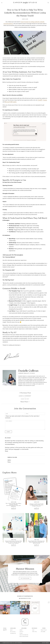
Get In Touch (13, 632)
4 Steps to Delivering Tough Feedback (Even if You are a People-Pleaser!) (36, 505)
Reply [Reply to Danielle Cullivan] (9, 462)
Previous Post (25, 393)
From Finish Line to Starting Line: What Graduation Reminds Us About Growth (37, 542)
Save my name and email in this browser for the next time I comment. (22, 417)
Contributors (13, 633)
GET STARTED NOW (25, 578)
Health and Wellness (24, 637)
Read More (14, 508)
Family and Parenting (24, 635)
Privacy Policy (44, 630)
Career (21, 630)
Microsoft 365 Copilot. (11, 102)
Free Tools (35, 632)
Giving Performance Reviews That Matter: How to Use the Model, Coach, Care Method (14, 542)
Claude (45, 100)
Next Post (25, 402)
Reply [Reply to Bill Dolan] (7, 451)
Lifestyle (21, 632)
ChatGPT (40, 100)
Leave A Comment (25, 396)
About (11, 630)
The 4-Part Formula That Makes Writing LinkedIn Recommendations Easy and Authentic (13, 505)
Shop (33, 630)
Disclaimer (43, 632)
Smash (47, 643)
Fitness (21, 633)
